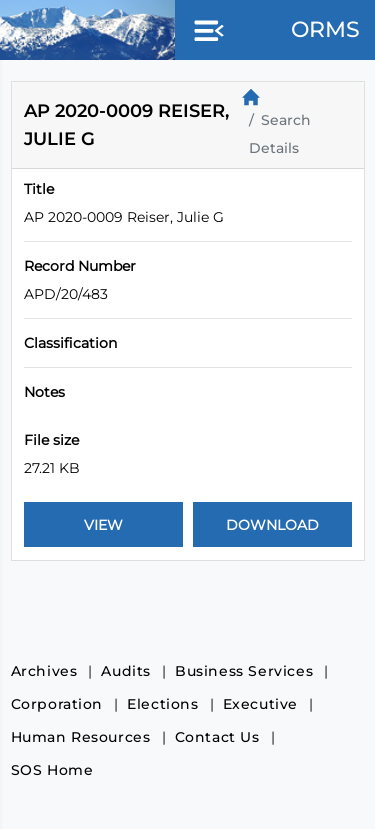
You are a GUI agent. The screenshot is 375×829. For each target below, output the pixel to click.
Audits (126, 671)
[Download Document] (272, 524)
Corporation (57, 704)
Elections (162, 704)
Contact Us (217, 737)
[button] (205, 32)
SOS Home (52, 770)
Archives (44, 671)
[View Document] (103, 524)
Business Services (244, 671)
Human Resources (81, 737)
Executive (260, 704)
